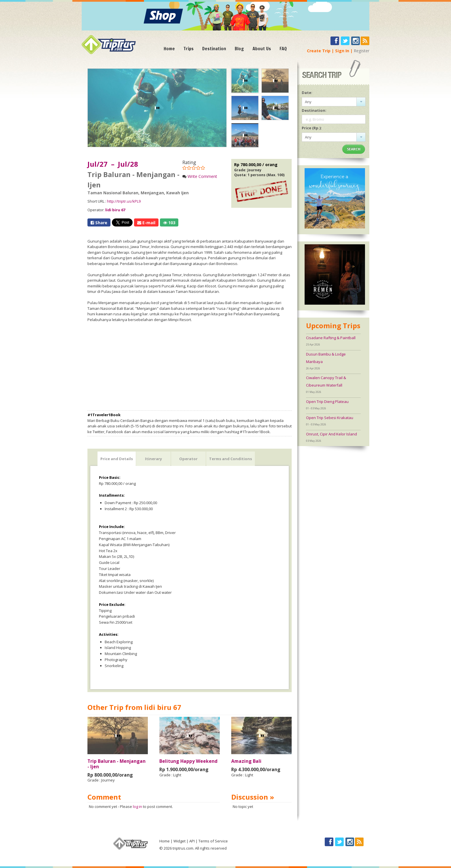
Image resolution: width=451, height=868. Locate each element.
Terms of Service (213, 841)
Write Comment (202, 176)
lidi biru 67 (115, 210)
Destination (214, 49)
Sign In (342, 51)
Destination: (314, 110)
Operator (188, 459)
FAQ (283, 49)
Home (169, 49)
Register (362, 51)
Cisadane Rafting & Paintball (331, 338)
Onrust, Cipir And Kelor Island (331, 434)
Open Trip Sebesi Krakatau (330, 418)
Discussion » (253, 797)
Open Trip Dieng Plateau (327, 402)
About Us (262, 49)
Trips (189, 49)
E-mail (146, 223)
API (192, 841)
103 (169, 223)
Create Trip (319, 51)
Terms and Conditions (231, 459)
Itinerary (153, 459)
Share (99, 223)
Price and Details (117, 459)
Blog (239, 49)
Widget (179, 841)
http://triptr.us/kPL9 (124, 201)
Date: (307, 93)
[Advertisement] (190, 366)
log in (137, 806)
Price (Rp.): (312, 128)
